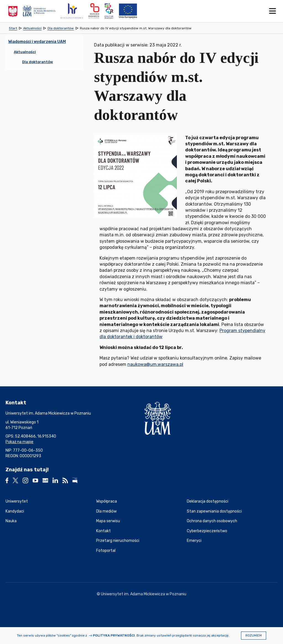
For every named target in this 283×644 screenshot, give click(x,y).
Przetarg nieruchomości (118, 541)
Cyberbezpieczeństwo (207, 531)
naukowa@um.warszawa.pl (155, 364)
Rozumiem (254, 636)
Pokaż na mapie (19, 442)
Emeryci (194, 541)
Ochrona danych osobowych (212, 521)
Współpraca (107, 501)
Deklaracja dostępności (208, 501)
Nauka (11, 521)
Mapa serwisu (108, 521)
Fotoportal (106, 551)
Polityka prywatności (114, 635)
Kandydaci (15, 511)
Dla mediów (106, 511)
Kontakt (103, 531)
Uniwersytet (17, 501)
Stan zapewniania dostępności (214, 511)
